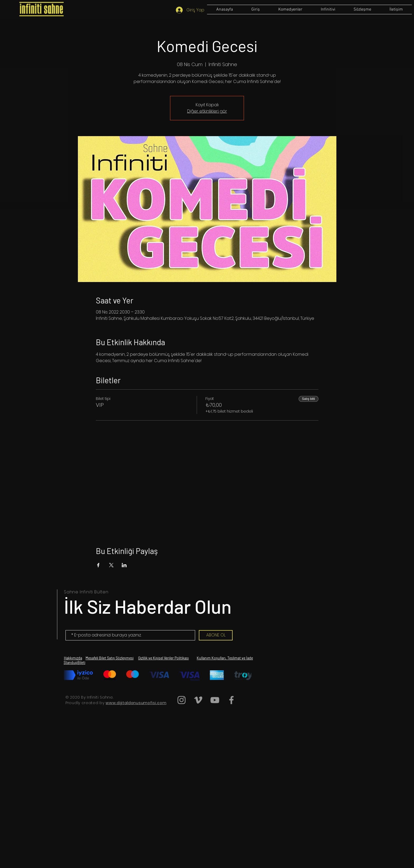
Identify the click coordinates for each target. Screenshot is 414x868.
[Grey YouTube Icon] (215, 700)
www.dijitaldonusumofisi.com (136, 703)
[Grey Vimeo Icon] (198, 700)
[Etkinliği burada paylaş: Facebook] (98, 565)
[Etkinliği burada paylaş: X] (111, 565)
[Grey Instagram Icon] (182, 700)
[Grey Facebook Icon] (231, 700)
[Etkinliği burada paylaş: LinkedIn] (124, 565)
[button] (362, 10)
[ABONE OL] (216, 635)
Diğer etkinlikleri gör (207, 111)
